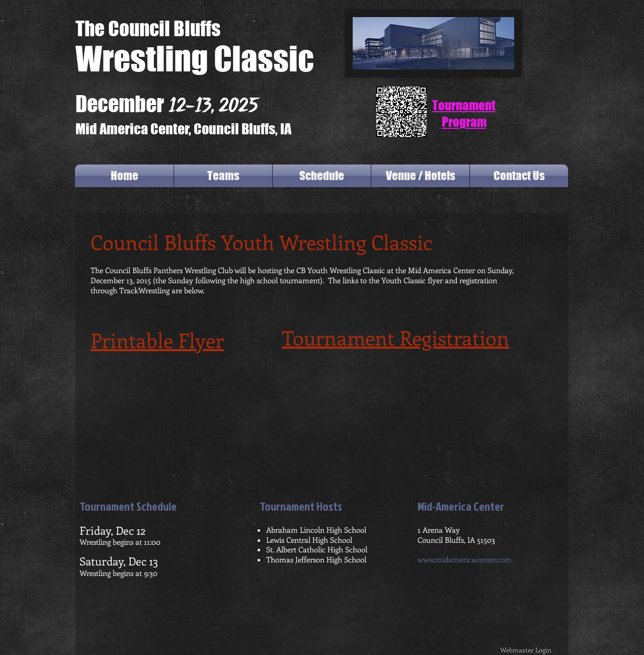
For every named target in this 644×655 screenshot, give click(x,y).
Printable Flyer (157, 340)
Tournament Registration (395, 337)
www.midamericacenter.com (465, 559)
